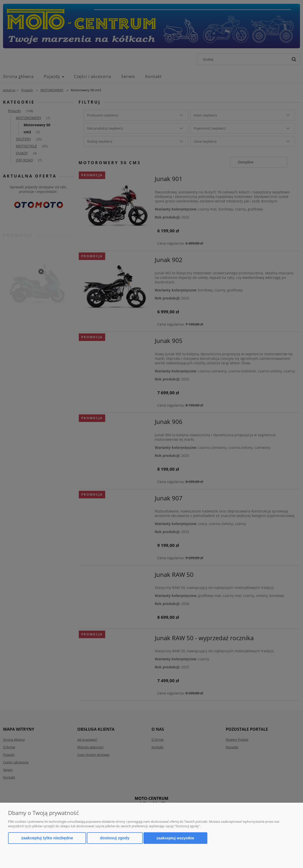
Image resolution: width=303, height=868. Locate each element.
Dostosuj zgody (115, 838)
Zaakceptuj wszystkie (175, 838)
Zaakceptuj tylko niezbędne (47, 838)
